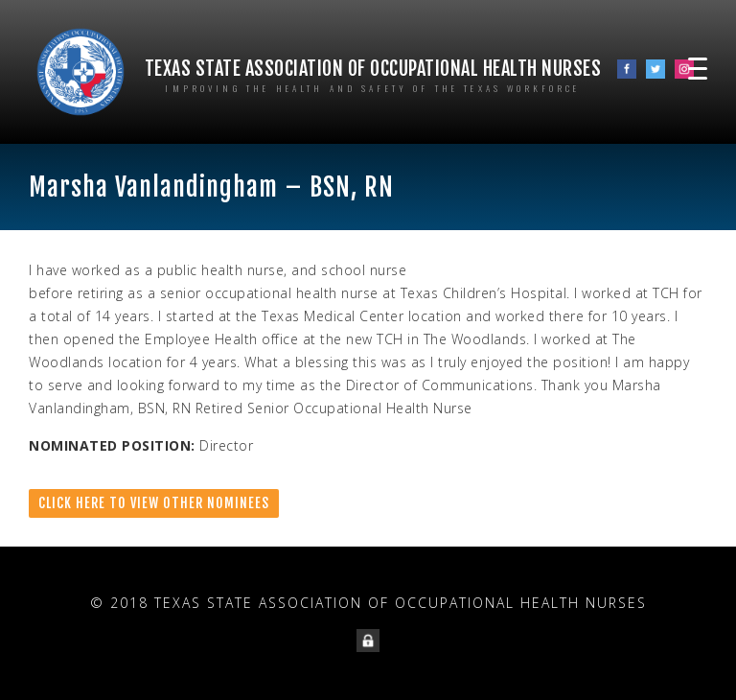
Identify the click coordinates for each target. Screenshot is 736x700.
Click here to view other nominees (154, 503)
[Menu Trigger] (698, 67)
